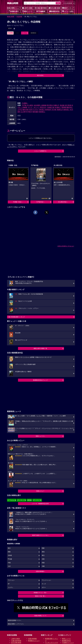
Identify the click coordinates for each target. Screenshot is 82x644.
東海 (43, 552)
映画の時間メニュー (14, 8)
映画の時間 (11, 17)
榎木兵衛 (26, 110)
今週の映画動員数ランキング (16, 317)
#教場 (29, 500)
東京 (9, 548)
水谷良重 (37, 105)
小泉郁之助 (51, 107)
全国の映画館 (32, 639)
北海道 (10, 555)
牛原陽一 (25, 103)
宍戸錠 (24, 105)
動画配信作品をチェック (40, 380)
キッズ (44, 584)
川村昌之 (42, 110)
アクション (11, 580)
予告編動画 (41, 11)
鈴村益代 (48, 110)
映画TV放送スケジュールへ (40, 535)
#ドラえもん (11, 500)
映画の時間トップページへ (16, 624)
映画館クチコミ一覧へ (40, 593)
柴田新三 (42, 112)
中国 (9, 563)
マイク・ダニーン (34, 107)
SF (9, 584)
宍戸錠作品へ (40, 202)
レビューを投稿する (40, 151)
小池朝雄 (43, 105)
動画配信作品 (54, 11)
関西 (9, 552)
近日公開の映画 (54, 8)
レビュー (24, 33)
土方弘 (20, 110)
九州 (9, 566)
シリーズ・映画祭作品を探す (40, 504)
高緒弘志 (60, 110)
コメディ (11, 587)
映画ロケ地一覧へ (40, 596)
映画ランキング (68, 8)
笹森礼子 (56, 105)
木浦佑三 (58, 107)
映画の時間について (40, 616)
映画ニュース (27, 11)
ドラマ (10, 28)
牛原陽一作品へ (18, 202)
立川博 (23, 112)
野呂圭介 (43, 107)
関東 (43, 548)
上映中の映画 (27, 8)
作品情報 (19, 17)
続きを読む (40, 75)
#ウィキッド (21, 500)
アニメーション (46, 580)
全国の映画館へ (40, 571)
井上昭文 (30, 105)
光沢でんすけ (34, 110)
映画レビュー (40, 491)
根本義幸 (36, 112)
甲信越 (10, 559)
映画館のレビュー (34, 641)
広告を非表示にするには (66, 246)
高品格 (62, 105)
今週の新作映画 (41, 8)
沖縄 (43, 566)
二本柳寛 (24, 107)
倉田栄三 (66, 110)
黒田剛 (64, 107)
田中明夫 (50, 105)
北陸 (43, 559)
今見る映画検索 (68, 3)
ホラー (44, 587)
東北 (43, 555)
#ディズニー (37, 500)
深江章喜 (68, 105)
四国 (43, 563)
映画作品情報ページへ (15, 620)
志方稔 (54, 110)
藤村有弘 (70, 107)
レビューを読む (68, 11)
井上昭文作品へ (63, 202)
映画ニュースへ (40, 436)
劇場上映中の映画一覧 (40, 348)
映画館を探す (14, 11)
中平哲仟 (29, 112)
